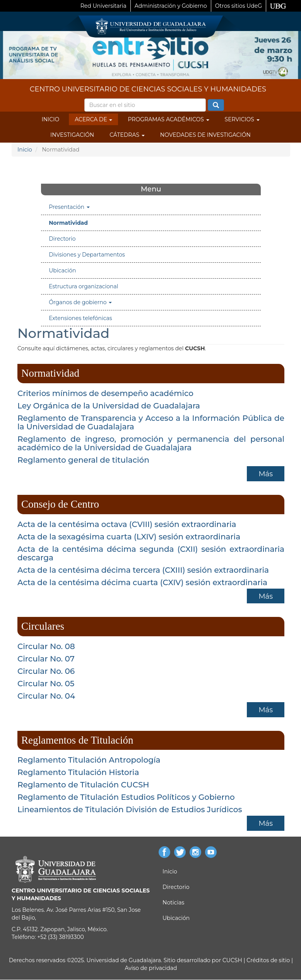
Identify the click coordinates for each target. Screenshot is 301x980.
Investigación (72, 135)
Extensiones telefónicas (80, 318)
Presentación (69, 207)
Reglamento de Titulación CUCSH (83, 785)
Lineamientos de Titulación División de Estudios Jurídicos (130, 809)
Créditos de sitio (268, 960)
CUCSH (232, 960)
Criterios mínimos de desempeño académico (105, 393)
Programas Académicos (168, 119)
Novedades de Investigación (205, 135)
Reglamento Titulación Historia (78, 772)
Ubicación (62, 270)
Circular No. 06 (46, 671)
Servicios (242, 119)
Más (266, 474)
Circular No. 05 (46, 684)
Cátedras (127, 135)
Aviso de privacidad (151, 968)
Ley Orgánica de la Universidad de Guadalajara (109, 406)
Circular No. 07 (46, 659)
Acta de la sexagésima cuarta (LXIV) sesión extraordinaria (129, 537)
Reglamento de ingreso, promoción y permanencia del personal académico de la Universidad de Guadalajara (151, 443)
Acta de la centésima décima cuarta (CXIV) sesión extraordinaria (142, 582)
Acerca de (93, 119)
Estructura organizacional (83, 286)
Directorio (62, 239)
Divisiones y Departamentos (87, 255)
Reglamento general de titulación (83, 460)
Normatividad (68, 223)
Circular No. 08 (46, 646)
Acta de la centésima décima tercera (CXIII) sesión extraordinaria (143, 570)
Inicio (50, 119)
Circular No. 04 (46, 696)
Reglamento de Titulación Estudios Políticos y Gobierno (126, 797)
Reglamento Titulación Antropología (89, 760)
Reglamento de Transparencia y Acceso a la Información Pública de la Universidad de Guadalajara (151, 422)
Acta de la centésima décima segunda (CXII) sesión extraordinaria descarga (151, 553)
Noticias (173, 902)
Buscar (216, 105)
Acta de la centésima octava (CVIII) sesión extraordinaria (127, 524)
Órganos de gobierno (80, 302)
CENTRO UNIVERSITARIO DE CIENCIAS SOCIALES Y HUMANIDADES (148, 89)
